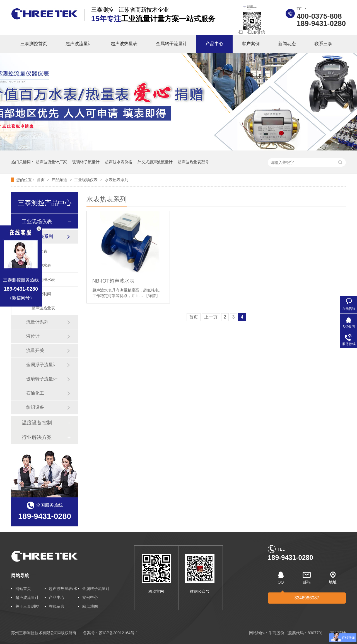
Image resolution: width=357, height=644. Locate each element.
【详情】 (152, 296)
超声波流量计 (79, 44)
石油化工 (35, 393)
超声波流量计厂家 (51, 162)
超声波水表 (41, 265)
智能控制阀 (41, 294)
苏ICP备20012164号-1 (118, 633)
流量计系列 (37, 322)
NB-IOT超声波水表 (113, 281)
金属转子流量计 (172, 44)
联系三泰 (323, 44)
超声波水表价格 (119, 162)
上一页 (211, 317)
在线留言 (57, 606)
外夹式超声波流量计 (155, 162)
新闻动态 (287, 44)
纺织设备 (35, 407)
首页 (41, 180)
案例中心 (90, 597)
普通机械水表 (43, 280)
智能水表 (39, 251)
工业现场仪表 (86, 180)
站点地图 (90, 606)
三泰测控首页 (34, 44)
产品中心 (214, 44)
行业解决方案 (37, 437)
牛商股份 (276, 633)
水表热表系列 (117, 180)
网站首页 (23, 589)
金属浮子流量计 (42, 365)
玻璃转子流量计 (86, 162)
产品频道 (60, 180)
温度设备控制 (37, 423)
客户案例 (251, 44)
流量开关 (35, 350)
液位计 (33, 336)
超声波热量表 (124, 44)
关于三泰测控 (27, 606)
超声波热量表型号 (193, 162)
